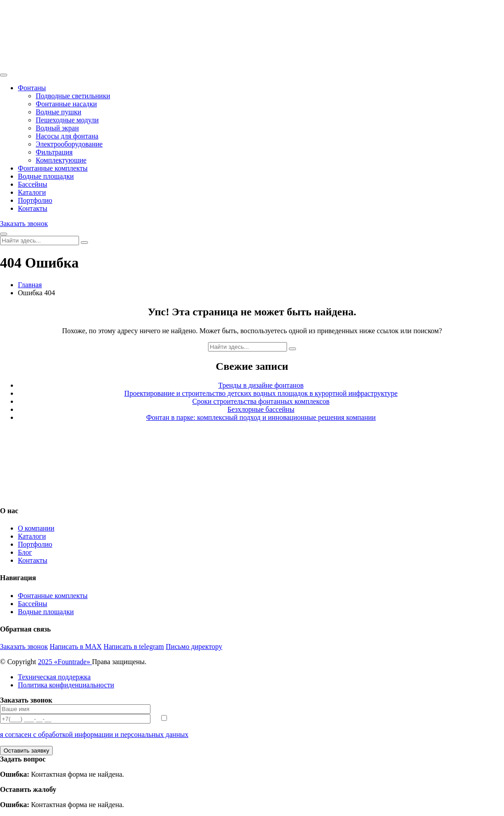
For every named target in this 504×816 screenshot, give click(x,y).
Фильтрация (54, 152)
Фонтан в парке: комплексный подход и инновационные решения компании (261, 417)
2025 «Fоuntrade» (65, 662)
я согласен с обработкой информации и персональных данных (94, 734)
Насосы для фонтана (67, 136)
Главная (30, 285)
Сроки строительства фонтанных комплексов (261, 401)
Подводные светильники (73, 96)
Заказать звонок (24, 224)
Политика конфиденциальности (66, 685)
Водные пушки (58, 112)
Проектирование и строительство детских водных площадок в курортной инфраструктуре (261, 393)
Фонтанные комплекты (53, 168)
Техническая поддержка (54, 677)
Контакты (33, 208)
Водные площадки (46, 176)
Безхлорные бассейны (261, 409)
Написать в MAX (76, 647)
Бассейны (33, 184)
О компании (36, 528)
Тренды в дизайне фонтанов (261, 385)
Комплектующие (61, 160)
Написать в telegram (134, 647)
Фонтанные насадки (66, 104)
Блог (25, 552)
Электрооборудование (69, 144)
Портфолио (35, 200)
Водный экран (57, 128)
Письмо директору (194, 647)
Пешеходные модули (67, 120)
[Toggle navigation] (4, 75)
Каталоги (32, 192)
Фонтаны (32, 88)
